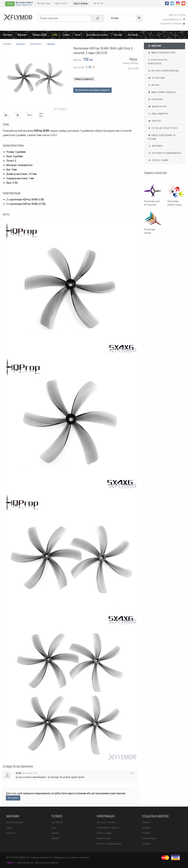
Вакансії (56, 838)
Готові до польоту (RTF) (163, 128)
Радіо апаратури (158, 114)
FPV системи (156, 78)
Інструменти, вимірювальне (164, 153)
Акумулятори (157, 107)
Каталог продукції (15, 822)
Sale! (55, 35)
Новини (55, 833)
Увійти (10, 4)
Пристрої (154, 121)
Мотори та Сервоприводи (163, 71)
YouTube (146, 833)
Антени (153, 85)
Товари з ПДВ (39, 35)
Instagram (147, 828)
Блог (78, 35)
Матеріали (155, 146)
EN (102, 3)
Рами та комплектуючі (161, 53)
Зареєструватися (24, 5)
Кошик (127, 18)
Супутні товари (158, 160)
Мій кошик (44, 3)
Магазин (22, 35)
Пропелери (155, 99)
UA (95, 3)
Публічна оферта (105, 833)
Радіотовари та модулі (162, 92)
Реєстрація (13, 798)
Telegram (146, 822)
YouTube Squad (149, 838)
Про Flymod (57, 822)
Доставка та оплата (97, 35)
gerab (19, 773)
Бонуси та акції (104, 838)
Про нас (118, 35)
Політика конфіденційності (109, 844)
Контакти (133, 35)
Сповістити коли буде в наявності (92, 90)
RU (98, 3)
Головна (8, 35)
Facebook (146, 844)
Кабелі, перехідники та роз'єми (161, 137)
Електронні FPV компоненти (157, 61)
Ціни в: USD (62, 3)
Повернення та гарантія (108, 828)
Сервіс (66, 35)
